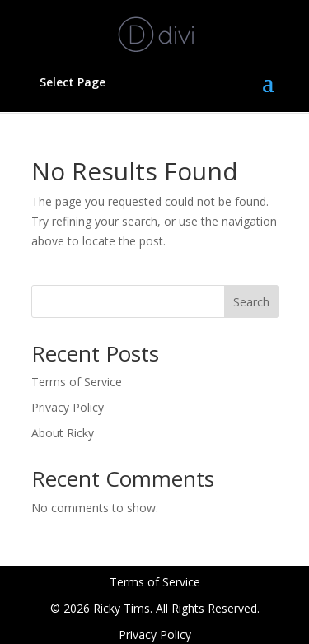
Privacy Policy (68, 407)
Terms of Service (77, 382)
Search (251, 302)
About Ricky (63, 433)
